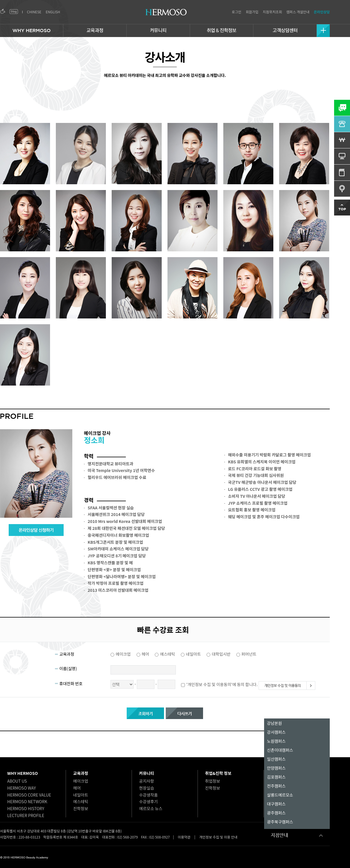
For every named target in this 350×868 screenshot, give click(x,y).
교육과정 (67, 654)
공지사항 (147, 781)
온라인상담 (322, 12)
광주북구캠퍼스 (280, 822)
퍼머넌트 (249, 654)
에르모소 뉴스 (151, 808)
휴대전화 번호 (71, 683)
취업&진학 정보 (218, 773)
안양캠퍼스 (276, 768)
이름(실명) (68, 668)
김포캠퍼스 (276, 777)
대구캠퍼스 (276, 804)
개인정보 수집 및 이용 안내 (218, 837)
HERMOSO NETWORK (27, 801)
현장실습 (147, 788)
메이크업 (123, 654)
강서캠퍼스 (276, 732)
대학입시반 (221, 654)
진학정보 (81, 808)
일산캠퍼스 (276, 759)
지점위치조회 (272, 12)
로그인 (236, 12)
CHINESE (34, 12)
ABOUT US (17, 781)
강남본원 (275, 723)
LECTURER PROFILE (26, 815)
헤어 (145, 654)
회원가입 (252, 12)
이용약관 (184, 837)
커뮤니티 (147, 773)
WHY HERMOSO (23, 773)
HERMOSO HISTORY (26, 808)
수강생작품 (148, 795)
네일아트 (194, 654)
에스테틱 (167, 654)
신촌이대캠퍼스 (280, 750)
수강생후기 (148, 801)
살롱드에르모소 (280, 795)
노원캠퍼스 (276, 741)
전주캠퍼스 (276, 786)
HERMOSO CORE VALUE (29, 795)
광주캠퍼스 (276, 813)
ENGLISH (53, 12)
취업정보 (213, 781)
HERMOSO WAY (22, 788)
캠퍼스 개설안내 (298, 12)
